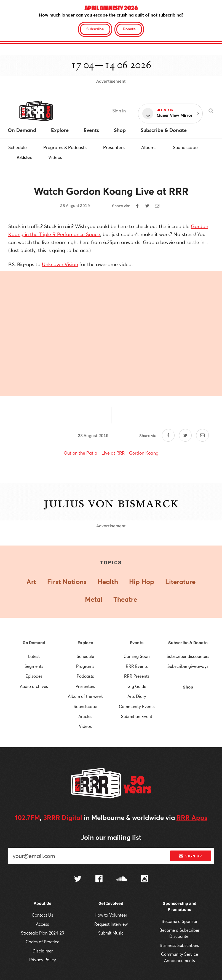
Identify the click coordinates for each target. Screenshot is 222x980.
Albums (149, 147)
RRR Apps (192, 817)
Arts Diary (137, 696)
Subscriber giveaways (188, 666)
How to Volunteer (111, 915)
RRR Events (137, 666)
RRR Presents (137, 676)
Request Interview (111, 924)
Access (42, 924)
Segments (34, 666)
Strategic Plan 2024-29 (43, 933)
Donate (129, 29)
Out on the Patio (80, 453)
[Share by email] (157, 206)
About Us (42, 903)
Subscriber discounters (188, 656)
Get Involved (111, 903)
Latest (34, 656)
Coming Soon (137, 656)
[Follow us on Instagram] (145, 879)
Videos (55, 157)
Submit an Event (137, 716)
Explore (85, 643)
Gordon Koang (144, 453)
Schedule (18, 147)
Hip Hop (142, 582)
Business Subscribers (179, 945)
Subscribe (95, 29)
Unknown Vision (60, 264)
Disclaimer (43, 951)
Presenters (114, 147)
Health (108, 582)
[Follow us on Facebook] (99, 879)
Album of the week (85, 696)
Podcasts (85, 676)
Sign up (190, 856)
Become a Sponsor (180, 921)
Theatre (125, 599)
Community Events (137, 706)
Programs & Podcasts (65, 147)
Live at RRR (113, 453)
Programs (85, 666)
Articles (24, 157)
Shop (188, 687)
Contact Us (42, 915)
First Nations (67, 582)
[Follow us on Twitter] (78, 879)
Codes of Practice (42, 942)
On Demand (34, 643)
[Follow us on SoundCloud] (122, 879)
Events (137, 643)
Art (31, 582)
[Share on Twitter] (147, 206)
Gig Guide (137, 686)
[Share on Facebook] (137, 206)
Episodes (34, 676)
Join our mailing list (111, 837)
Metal (94, 599)
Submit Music (111, 933)
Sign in (119, 111)
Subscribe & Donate (188, 643)
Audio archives (34, 686)
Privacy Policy (43, 960)
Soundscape (185, 147)
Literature (180, 582)
